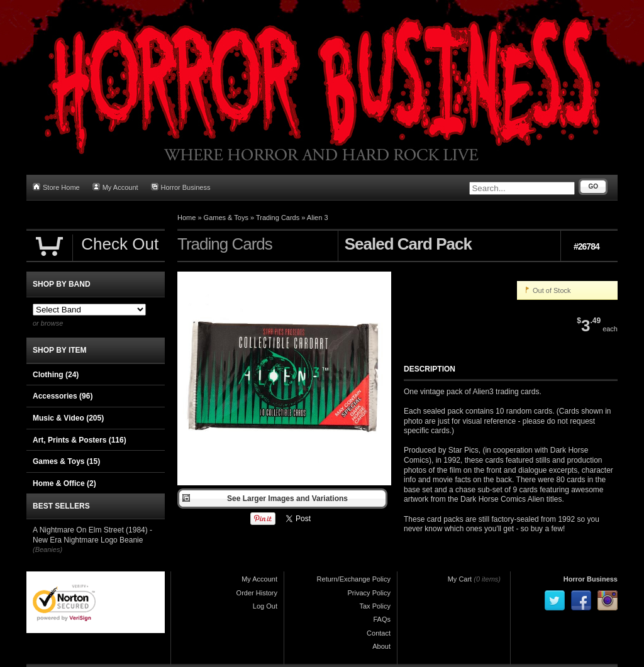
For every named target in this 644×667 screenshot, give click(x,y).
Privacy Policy (369, 593)
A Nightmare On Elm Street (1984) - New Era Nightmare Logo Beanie (92, 535)
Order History (257, 593)
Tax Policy (375, 606)
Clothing (56, 375)
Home (186, 218)
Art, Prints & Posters (80, 440)
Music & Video (68, 418)
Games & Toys (226, 218)
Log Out (265, 606)
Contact (379, 633)
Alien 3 (318, 218)
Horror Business (181, 187)
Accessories (63, 396)
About (381, 646)
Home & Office (64, 483)
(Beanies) (47, 549)
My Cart (460, 579)
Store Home (56, 187)
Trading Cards (278, 218)
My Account (115, 187)
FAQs (382, 619)
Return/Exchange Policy (354, 579)
